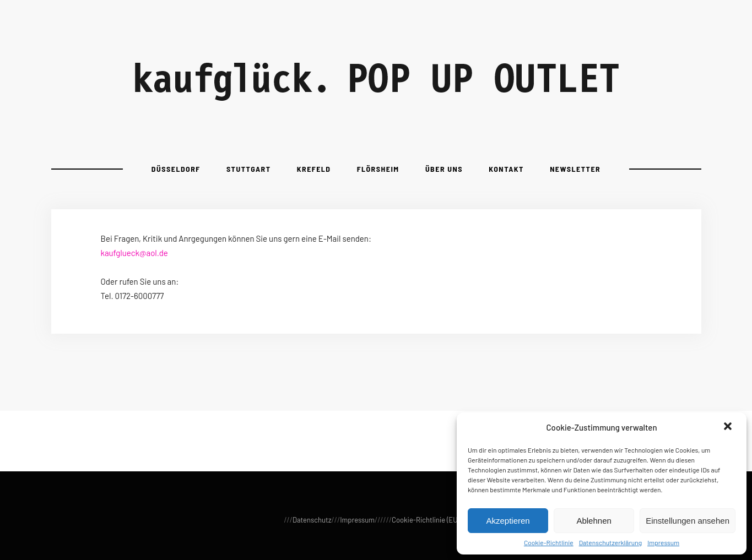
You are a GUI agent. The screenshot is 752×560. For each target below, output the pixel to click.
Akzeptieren (508, 521)
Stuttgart (249, 169)
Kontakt (506, 169)
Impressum (663, 542)
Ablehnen (594, 521)
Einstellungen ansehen (688, 521)
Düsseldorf (176, 169)
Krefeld (314, 169)
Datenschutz (312, 520)
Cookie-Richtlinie (549, 542)
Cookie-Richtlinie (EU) (426, 520)
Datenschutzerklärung (610, 542)
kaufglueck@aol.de (134, 253)
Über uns (444, 169)
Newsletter (575, 169)
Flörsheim (378, 169)
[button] (729, 427)
